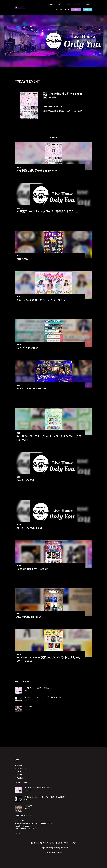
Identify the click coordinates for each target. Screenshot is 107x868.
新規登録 (88, 10)
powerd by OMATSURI (54, 852)
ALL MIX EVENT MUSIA (30, 617)
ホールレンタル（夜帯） (31, 528)
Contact (87, 5)
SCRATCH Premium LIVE (31, 389)
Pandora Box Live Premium (32, 569)
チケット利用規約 (56, 843)
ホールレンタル (25, 480)
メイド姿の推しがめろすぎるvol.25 (37, 171)
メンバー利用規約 (70, 843)
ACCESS (77, 5)
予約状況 (59, 10)
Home (40, 5)
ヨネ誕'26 (22, 259)
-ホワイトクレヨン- (28, 348)
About (60, 5)
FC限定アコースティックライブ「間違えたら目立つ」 (48, 212)
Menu (68, 5)
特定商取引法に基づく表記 (40, 843)
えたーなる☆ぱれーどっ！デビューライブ (41, 300)
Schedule (20, 769)
